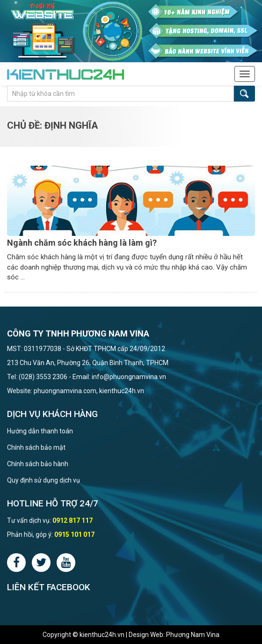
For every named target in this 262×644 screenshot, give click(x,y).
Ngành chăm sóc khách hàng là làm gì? (82, 243)
